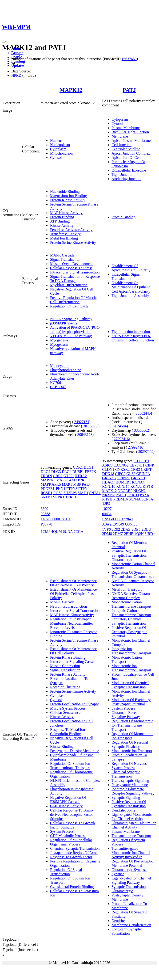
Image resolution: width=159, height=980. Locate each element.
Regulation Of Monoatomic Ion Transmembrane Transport (132, 725)
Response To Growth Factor (71, 857)
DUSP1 (78, 472)
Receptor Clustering (65, 687)
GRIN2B (109, 478)
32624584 (119, 426)
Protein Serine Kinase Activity (73, 242)
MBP (77, 484)
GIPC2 (120, 474)
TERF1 (71, 497)
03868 (45, 514)
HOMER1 (123, 482)
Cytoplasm (58, 149)
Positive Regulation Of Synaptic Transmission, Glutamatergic (129, 555)
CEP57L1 (137, 465)
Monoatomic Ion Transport (132, 751)
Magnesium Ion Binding (68, 196)
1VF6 (106, 529)
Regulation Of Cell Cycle (69, 306)
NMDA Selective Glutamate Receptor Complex (133, 596)
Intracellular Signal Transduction (75, 272)
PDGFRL (48, 489)
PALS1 (121, 495)
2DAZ (126, 529)
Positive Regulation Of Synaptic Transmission (129, 804)
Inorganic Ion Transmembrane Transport (131, 651)
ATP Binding (60, 221)
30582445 (143, 413)
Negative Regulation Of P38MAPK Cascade (68, 800)
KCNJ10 (109, 486)
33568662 (142, 430)
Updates (18, 65)
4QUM (57, 532)
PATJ (129, 90)
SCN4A (135, 499)
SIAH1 (83, 493)
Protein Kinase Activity (68, 200)
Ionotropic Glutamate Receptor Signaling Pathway (133, 791)
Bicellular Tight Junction (130, 132)
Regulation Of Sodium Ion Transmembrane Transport (70, 766)
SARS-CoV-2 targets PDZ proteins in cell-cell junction (133, 338)
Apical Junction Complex (131, 153)
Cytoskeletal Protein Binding (72, 887)
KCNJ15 (123, 486)
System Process (62, 831)
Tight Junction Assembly (130, 296)
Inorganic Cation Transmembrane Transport (131, 613)
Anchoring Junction (126, 179)
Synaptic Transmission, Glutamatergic (129, 889)
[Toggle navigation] (4, 42)
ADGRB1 (142, 461)
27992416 (121, 439)
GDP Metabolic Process (68, 836)
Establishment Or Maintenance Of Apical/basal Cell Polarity (73, 583)
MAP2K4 (64, 480)
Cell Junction (121, 145)
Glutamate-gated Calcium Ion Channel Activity (134, 825)
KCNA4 (138, 482)
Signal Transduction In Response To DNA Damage (75, 279)
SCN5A (147, 499)
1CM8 (46, 532)
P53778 (46, 524)
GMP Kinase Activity (66, 806)
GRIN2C (123, 478)
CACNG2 (121, 465)
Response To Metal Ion (68, 730)
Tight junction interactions (131, 332)
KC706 (56, 383)
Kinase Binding (62, 747)
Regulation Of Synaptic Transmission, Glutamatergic (133, 574)
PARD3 (133, 495)
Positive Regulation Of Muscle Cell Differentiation (73, 300)
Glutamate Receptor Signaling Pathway (127, 715)
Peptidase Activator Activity (71, 230)
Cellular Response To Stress (71, 268)
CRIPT (146, 469)
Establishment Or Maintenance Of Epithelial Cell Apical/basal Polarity (131, 287)
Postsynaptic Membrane (130, 785)
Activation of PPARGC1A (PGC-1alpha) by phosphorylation (75, 330)
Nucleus (56, 141)
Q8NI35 (131, 524)
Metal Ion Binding (64, 238)
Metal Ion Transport (127, 589)
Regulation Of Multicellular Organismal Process (71, 842)
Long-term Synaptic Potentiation (127, 931)
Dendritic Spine (123, 810)
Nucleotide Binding (65, 191)
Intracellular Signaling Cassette (74, 662)
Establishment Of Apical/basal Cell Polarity (131, 268)
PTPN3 (72, 489)
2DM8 (107, 534)
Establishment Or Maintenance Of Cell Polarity (73, 651)
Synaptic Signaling (126, 797)
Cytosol (56, 158)
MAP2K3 (48, 480)
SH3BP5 (70, 493)
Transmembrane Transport (131, 836)
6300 (44, 509)
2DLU (146, 529)
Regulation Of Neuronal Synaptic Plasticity (130, 744)
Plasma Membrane (126, 128)
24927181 (82, 422)
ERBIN (46, 476)
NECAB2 (125, 491)
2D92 (116, 529)
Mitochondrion (61, 153)
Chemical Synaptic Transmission (75, 848)
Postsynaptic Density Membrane (75, 751)
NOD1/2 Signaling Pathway (71, 319)
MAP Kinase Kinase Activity (72, 615)
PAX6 (144, 495)
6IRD (149, 534)
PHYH (107, 499)
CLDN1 (108, 469)
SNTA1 (95, 493)
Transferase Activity (65, 234)
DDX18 (108, 474)
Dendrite (118, 921)
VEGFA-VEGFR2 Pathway (71, 336)
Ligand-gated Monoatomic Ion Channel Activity (132, 817)
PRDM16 (121, 499)
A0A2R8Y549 (113, 524)
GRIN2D (138, 478)
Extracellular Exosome (129, 170)
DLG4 (67, 472)
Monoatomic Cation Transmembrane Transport (131, 604)
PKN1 (61, 489)
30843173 (85, 435)
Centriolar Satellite (126, 149)
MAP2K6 (79, 480)
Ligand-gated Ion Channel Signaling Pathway (131, 880)
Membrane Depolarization (131, 925)
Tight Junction (122, 175)
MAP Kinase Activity (66, 213)
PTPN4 (84, 489)
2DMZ (118, 534)
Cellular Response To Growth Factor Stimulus (72, 825)
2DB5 (136, 529)
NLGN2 (139, 491)
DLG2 (46, 472)
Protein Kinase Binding (68, 657)
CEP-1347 (58, 387)
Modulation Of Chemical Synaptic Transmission (130, 685)
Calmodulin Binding (66, 734)
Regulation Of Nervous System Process (129, 766)
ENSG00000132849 (117, 519)
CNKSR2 (122, 469)
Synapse (118, 874)
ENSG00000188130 (56, 519)
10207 (107, 509)
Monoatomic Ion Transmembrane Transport (131, 668)
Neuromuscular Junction (69, 606)
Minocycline (60, 366)
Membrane (120, 136)
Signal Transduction (65, 259)
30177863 (91, 426)
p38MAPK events (64, 323)
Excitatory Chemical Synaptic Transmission (129, 621)
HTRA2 (81, 476)
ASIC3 (107, 465)
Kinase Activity (62, 225)
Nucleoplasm (60, 145)
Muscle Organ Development (71, 264)
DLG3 (56, 472)
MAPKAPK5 (51, 484)
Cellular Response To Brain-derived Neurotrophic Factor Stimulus (72, 814)
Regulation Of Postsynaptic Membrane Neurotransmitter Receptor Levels (72, 623)
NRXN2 (108, 495)
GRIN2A (143, 474)
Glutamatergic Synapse (129, 870)
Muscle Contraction (65, 666)
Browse (17, 53)
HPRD (16, 75)
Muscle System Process (68, 708)
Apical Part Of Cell (126, 158)
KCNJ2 (136, 486)
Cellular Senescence (65, 713)
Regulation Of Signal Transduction (66, 872)
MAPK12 (71, 90)
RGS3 (58, 493)
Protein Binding (62, 217)
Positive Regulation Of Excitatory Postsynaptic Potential (129, 632)
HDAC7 (108, 482)
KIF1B (148, 486)
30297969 (146, 452)
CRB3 (135, 469)
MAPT (67, 484)
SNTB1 (46, 497)
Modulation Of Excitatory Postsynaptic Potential (131, 702)
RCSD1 (47, 493)
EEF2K (90, 472)
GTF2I (69, 476)
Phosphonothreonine (66, 370)
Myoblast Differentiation (69, 285)
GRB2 (58, 476)
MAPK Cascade (62, 255)
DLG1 (89, 467)
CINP (150, 465)
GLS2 (131, 474)
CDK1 (78, 467)
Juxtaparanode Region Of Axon (74, 853)
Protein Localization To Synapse (75, 704)
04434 (107, 514)
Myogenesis (59, 340)
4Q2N (139, 534)
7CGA (79, 532)
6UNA (68, 532)
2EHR (129, 534)
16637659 (129, 59)
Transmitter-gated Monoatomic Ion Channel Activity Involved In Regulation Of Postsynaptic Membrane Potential (132, 857)
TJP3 (106, 503)
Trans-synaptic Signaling (130, 780)
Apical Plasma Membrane (131, 141)
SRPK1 (59, 497)
